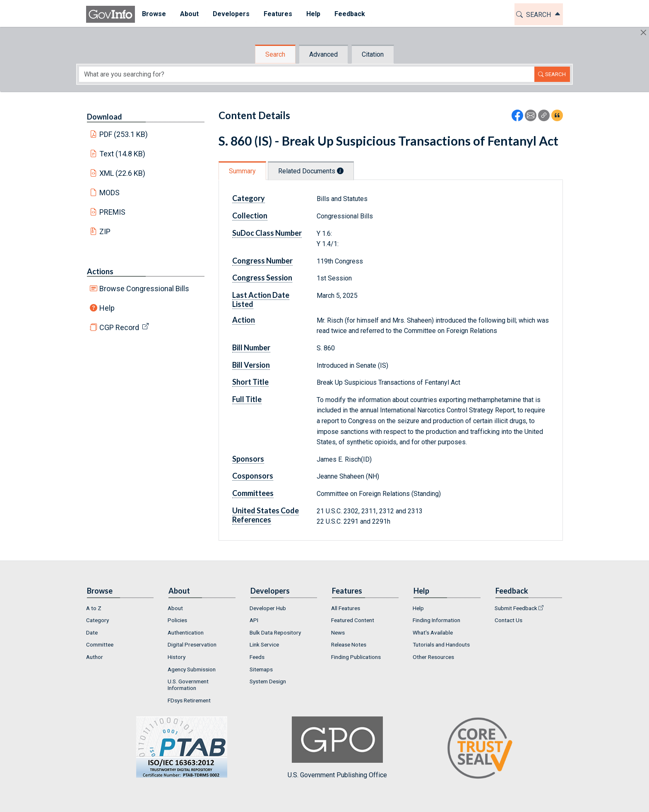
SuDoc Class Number (267, 233)
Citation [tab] (373, 54)
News (338, 632)
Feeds (257, 657)
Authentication (186, 632)
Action (244, 320)
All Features (346, 608)
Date (92, 632)
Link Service (264, 644)
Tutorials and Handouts (441, 644)
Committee (100, 644)
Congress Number (262, 261)
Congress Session (262, 278)
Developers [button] (231, 14)
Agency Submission (192, 669)
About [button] (189, 14)
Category (249, 198)
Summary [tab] (242, 171)
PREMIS (112, 212)
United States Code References (266, 515)
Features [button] (278, 14)
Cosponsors (253, 476)
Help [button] (313, 14)
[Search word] (307, 74)
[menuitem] (154, 14)
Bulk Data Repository (275, 632)
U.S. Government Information (188, 685)
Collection (250, 216)
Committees (253, 493)
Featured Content (353, 620)
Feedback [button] (350, 14)
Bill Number (251, 347)
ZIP (105, 231)
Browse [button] (154, 14)
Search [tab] (275, 54)
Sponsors (248, 459)
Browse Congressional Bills (144, 289)
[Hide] (643, 32)
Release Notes (349, 644)
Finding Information (436, 620)
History (177, 657)
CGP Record (119, 327)
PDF (124, 134)
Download (105, 117)
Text (123, 154)
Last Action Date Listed (261, 299)
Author (95, 657)
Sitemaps (261, 669)
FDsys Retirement (189, 700)
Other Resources (433, 657)
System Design (268, 681)
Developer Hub (268, 608)
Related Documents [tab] (311, 171)
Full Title (247, 399)
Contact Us (508, 620)
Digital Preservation (192, 644)
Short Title (250, 382)
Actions (100, 271)
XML (123, 173)
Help (107, 308)
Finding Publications (356, 657)
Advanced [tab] (323, 54)
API (254, 620)
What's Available (433, 632)
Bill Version (251, 365)
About (175, 608)
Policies (177, 620)
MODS (109, 193)
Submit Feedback (516, 608)
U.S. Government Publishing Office (337, 748)
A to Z (94, 608)
